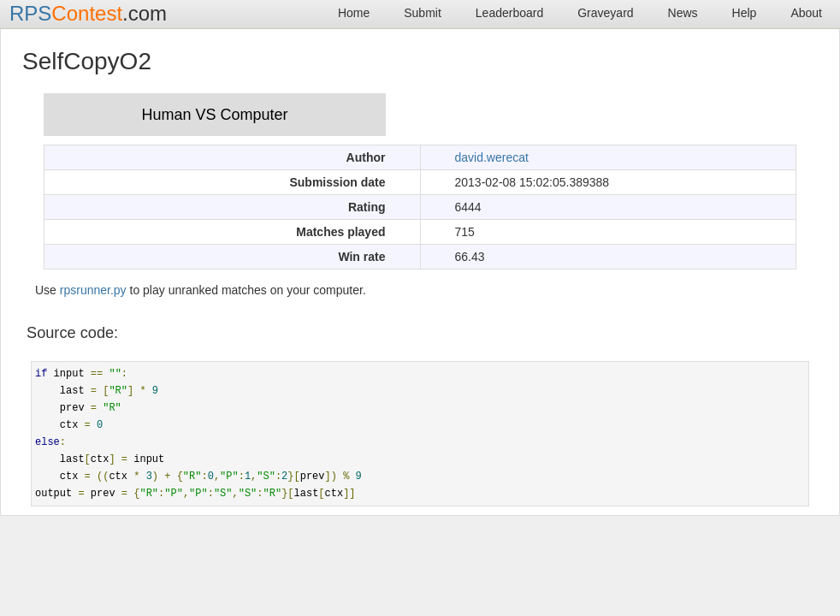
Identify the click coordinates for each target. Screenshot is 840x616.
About (806, 13)
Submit (423, 13)
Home (354, 13)
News (683, 13)
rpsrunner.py (93, 290)
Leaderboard (509, 13)
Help (745, 13)
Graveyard (605, 13)
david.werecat (492, 157)
